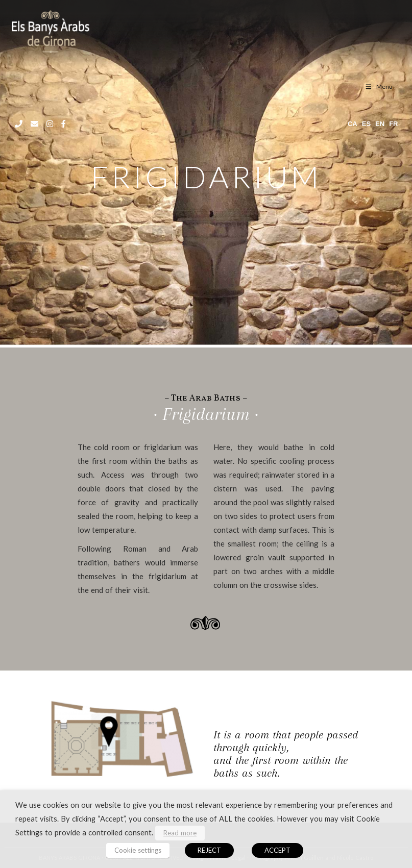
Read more (180, 833)
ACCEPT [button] (277, 850)
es (366, 124)
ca (353, 124)
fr (393, 124)
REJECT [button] (209, 850)
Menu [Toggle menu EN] (379, 86)
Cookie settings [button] (138, 850)
